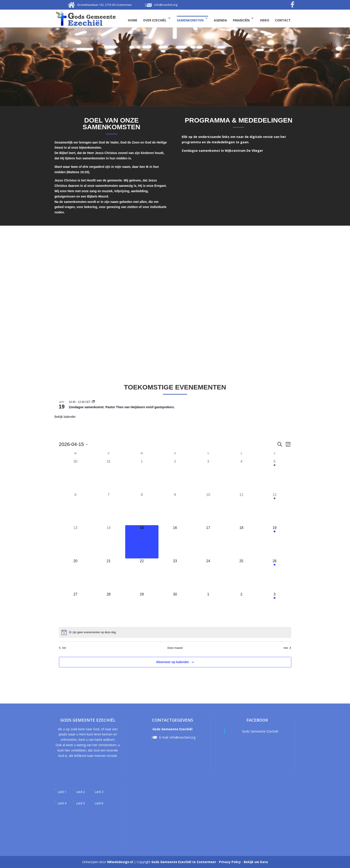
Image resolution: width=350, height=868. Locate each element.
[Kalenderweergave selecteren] (288, 444)
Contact (283, 20)
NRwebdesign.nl (120, 862)
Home (133, 20)
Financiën (241, 20)
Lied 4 (62, 803)
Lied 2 (80, 792)
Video (265, 20)
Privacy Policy (230, 862)
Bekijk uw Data (256, 862)
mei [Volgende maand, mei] (287, 648)
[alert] (93, 632)
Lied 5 (80, 803)
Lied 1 (62, 792)
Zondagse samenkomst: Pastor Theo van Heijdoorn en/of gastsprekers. (122, 407)
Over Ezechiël (155, 20)
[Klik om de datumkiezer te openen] (73, 444)
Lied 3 (99, 792)
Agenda (220, 20)
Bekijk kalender (65, 417)
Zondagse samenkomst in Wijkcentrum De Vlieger (222, 151)
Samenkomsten (190, 20)
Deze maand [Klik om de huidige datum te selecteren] (175, 648)
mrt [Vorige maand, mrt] (62, 648)
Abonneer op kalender (173, 662)
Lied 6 (99, 803)
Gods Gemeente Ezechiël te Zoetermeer (184, 862)
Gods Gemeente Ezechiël (260, 731)
